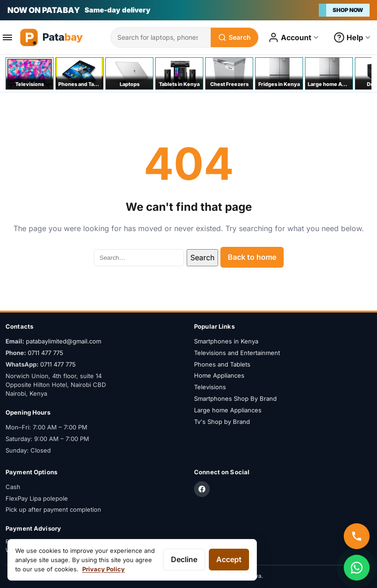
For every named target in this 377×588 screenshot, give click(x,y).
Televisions (210, 387)
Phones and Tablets (222, 364)
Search (202, 257)
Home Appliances (219, 375)
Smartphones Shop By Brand (235, 398)
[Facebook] (202, 489)
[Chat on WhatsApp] (357, 568)
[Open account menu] (294, 37)
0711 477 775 (46, 353)
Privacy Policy (103, 569)
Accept (229, 559)
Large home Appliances (228, 410)
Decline (184, 559)
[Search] (234, 37)
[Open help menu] (353, 37)
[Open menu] (7, 37)
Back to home (252, 257)
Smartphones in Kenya (226, 341)
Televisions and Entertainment (237, 353)
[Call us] (357, 536)
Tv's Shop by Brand (222, 422)
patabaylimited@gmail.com (64, 341)
